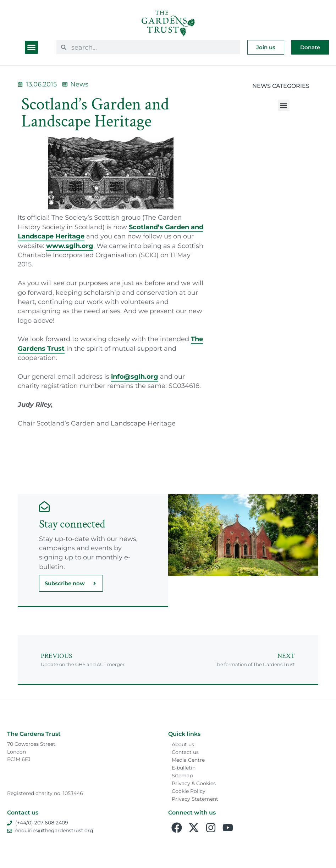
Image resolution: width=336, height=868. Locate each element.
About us (183, 744)
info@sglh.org (135, 376)
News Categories (281, 86)
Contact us (185, 752)
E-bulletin (184, 768)
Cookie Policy (189, 791)
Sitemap (182, 776)
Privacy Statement (195, 799)
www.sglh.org (70, 246)
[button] (32, 47)
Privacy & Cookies (194, 783)
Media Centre (188, 760)
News (79, 84)
